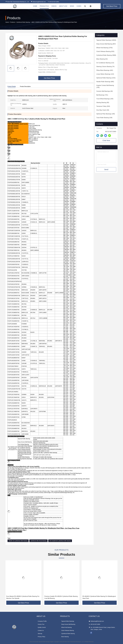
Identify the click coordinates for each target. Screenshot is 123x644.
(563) (103, 106)
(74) (105, 67)
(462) (105, 70)
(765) (105, 86)
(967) (106, 44)
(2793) (104, 48)
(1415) (106, 78)
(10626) (106, 40)
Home (35, 6)
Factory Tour (41, 624)
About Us (63, 6)
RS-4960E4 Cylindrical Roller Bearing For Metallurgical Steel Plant (23, 597)
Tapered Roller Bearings (68, 621)
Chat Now (106, 140)
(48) (105, 91)
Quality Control (42, 627)
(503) (105, 51)
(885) (105, 82)
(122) (105, 74)
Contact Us (41, 630)
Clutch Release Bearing (68, 630)
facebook (91, 633)
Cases (79, 6)
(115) (105, 63)
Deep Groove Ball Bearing (68, 624)
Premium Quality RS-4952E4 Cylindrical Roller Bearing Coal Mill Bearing (99, 597)
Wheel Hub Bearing (66, 627)
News (72, 6)
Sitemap (40, 634)
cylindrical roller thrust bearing (38, 541)
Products (44, 6)
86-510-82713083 (53, 2)
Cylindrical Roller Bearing (23, 22)
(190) (106, 114)
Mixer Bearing (65, 637)
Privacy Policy (41, 637)
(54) (102, 59)
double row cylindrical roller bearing (18, 541)
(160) (105, 99)
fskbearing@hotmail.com (38, 2)
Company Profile (42, 621)
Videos (54, 6)
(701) (102, 95)
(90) (103, 103)
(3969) (106, 55)
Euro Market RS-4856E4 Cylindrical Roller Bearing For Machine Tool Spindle (61, 597)
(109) (104, 118)
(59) (103, 110)
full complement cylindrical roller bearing (60, 541)
